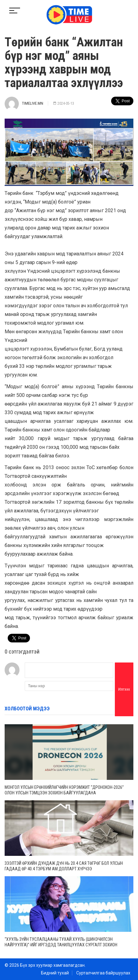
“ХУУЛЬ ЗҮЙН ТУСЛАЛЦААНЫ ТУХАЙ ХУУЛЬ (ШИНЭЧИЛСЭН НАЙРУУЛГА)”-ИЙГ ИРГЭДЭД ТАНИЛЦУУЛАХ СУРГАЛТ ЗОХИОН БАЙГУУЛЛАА (61, 945)
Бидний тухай (55, 973)
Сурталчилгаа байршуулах (103, 973)
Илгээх (124, 689)
